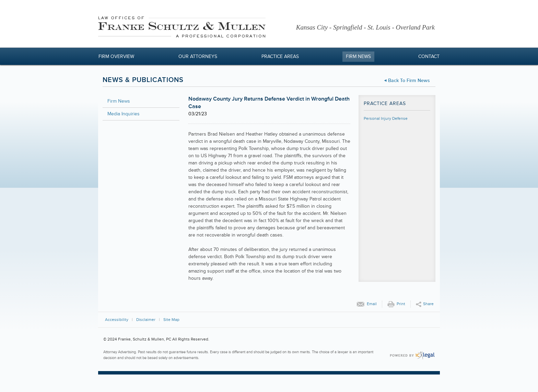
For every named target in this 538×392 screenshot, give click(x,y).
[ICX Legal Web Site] (412, 355)
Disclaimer (146, 320)
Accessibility (117, 320)
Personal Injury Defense (386, 119)
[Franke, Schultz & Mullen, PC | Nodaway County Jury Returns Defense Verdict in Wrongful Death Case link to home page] (182, 28)
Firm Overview (116, 56)
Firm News (358, 56)
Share (428, 304)
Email (372, 304)
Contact (429, 56)
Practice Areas (280, 56)
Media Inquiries (124, 114)
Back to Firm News (409, 80)
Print (401, 304)
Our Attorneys (198, 56)
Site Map (171, 320)
